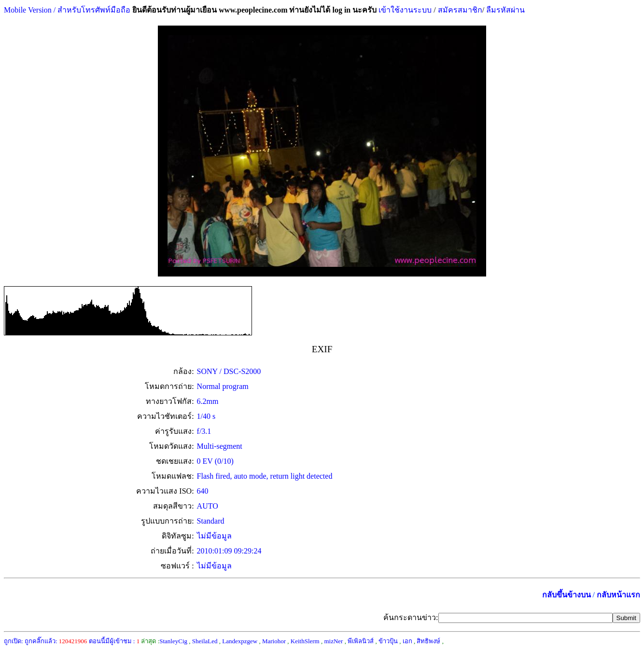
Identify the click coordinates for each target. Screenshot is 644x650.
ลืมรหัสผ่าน (504, 10)
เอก (407, 641)
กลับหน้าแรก (618, 595)
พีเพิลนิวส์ (361, 641)
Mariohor (274, 641)
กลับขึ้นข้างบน (567, 595)
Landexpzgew (240, 641)
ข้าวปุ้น (388, 641)
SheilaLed (205, 641)
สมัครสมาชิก (460, 10)
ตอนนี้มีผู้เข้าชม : (114, 641)
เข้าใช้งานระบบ (404, 10)
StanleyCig (173, 641)
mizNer (333, 641)
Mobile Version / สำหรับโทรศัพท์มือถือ (67, 10)
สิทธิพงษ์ (428, 641)
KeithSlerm (305, 641)
